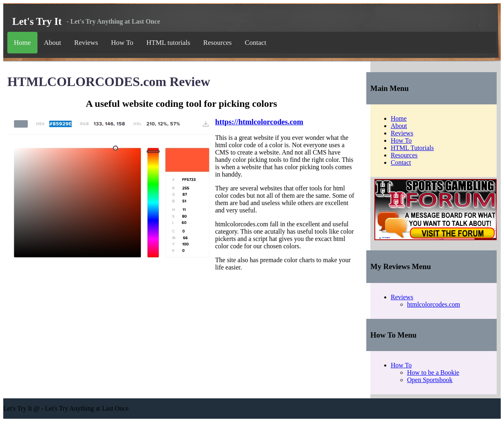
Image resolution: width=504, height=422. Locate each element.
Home (22, 43)
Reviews (86, 43)
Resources (218, 43)
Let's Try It (37, 21)
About (53, 43)
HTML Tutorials (412, 148)
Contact (256, 43)
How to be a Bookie (433, 372)
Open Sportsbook (430, 380)
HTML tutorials (168, 43)
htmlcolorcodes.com (434, 304)
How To (122, 43)
